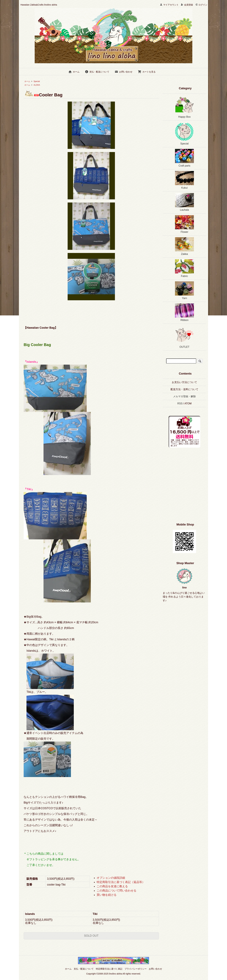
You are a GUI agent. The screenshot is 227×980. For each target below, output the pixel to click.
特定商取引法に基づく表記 (109, 969)
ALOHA (37, 85)
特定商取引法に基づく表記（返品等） (121, 882)
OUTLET (184, 337)
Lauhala (184, 202)
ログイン (201, 5)
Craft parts (184, 158)
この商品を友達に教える (112, 886)
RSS (180, 403)
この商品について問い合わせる (116, 891)
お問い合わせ (124, 72)
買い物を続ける (107, 895)
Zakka (184, 246)
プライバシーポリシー (136, 969)
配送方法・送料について (184, 389)
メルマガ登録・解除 (184, 396)
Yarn (184, 290)
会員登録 (187, 5)
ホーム (74, 72)
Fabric (184, 268)
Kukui (184, 180)
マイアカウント (169, 5)
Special (37, 81)
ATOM (188, 403)
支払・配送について (97, 72)
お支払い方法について (184, 382)
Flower (184, 224)
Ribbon (184, 312)
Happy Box (184, 107)
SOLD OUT (91, 936)
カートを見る (147, 72)
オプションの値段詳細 (111, 878)
